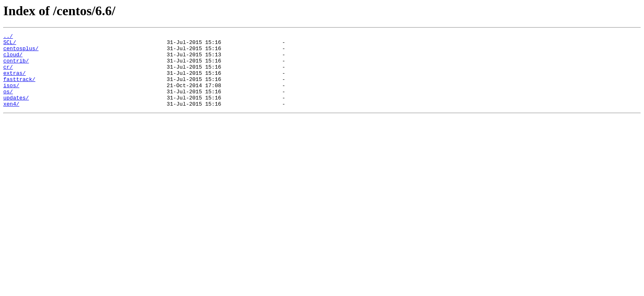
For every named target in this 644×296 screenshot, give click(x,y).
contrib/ (16, 67)
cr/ (8, 74)
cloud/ (13, 59)
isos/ (11, 96)
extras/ (15, 81)
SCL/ (10, 44)
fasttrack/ (19, 89)
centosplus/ (21, 52)
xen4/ (11, 118)
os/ (8, 104)
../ (8, 37)
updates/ (16, 111)
